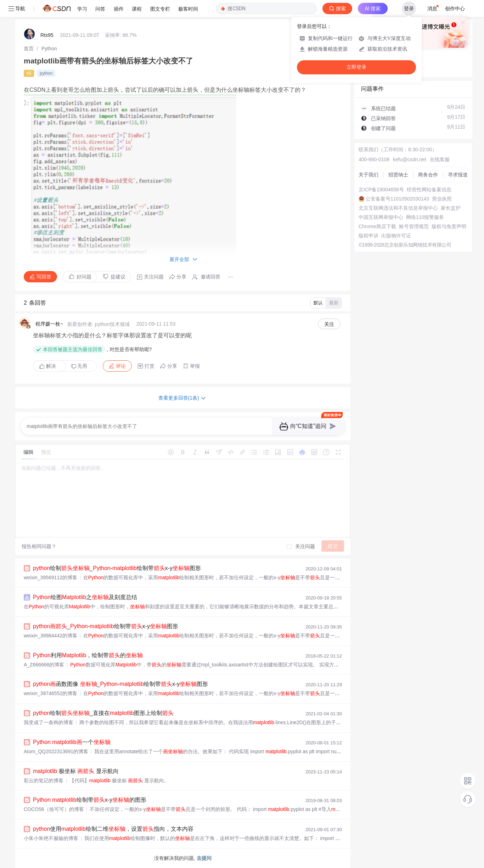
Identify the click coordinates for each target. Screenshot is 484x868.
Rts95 (47, 35)
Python (49, 49)
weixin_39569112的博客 (50, 577)
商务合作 (428, 175)
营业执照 (442, 199)
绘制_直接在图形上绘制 (103, 713)
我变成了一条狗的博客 (49, 722)
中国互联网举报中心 (381, 217)
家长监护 (451, 208)
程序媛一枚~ (49, 324)
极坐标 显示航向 (76, 771)
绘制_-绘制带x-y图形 (117, 568)
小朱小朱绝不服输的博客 (51, 838)
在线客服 (440, 159)
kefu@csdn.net (410, 159)
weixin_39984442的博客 (50, 636)
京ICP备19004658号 (381, 190)
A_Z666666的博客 (44, 665)
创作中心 (455, 9)
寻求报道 (458, 175)
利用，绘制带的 (88, 655)
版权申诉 (368, 236)
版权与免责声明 (449, 226)
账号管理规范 (414, 226)
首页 (29, 49)
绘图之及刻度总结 (85, 597)
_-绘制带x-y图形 (106, 626)
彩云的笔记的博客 (44, 780)
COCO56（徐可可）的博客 (54, 809)
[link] (29, 49)
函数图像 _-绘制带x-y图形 (120, 684)
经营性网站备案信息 (429, 190)
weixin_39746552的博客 (50, 693)
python (46, 73)
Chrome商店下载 (377, 226)
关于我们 (368, 175)
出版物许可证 (396, 236)
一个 (72, 742)
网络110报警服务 (425, 217)
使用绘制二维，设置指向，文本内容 (113, 829)
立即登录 (356, 67)
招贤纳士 (398, 175)
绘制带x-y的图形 (90, 800)
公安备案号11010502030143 (397, 199)
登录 (409, 9)
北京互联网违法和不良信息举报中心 (398, 208)
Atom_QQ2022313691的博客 (56, 751)
